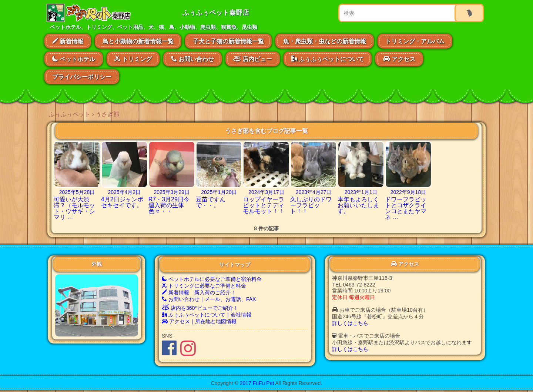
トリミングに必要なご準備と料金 (204, 286)
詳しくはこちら (350, 323)
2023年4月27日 (314, 192)
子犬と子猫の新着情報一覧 (228, 41)
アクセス (399, 59)
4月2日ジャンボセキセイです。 (122, 202)
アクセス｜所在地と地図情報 (199, 321)
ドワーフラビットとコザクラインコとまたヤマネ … (406, 208)
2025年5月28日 (77, 192)
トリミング (133, 59)
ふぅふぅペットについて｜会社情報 (207, 315)
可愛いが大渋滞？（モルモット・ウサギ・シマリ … (74, 208)
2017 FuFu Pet (257, 383)
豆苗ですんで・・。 (211, 202)
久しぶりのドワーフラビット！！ (311, 205)
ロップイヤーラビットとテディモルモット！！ (264, 205)
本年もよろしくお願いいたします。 (358, 205)
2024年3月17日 (266, 192)
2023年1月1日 (361, 192)
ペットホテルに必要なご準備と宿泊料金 (212, 279)
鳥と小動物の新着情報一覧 (138, 41)
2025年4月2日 (124, 192)
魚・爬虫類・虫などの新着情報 (325, 41)
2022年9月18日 (408, 192)
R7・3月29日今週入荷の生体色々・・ (169, 205)
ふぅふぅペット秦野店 (216, 13)
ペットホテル (74, 59)
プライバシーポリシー (82, 77)
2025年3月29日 (172, 192)
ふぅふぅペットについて (328, 59)
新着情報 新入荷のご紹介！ (199, 292)
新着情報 (68, 41)
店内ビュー (252, 58)
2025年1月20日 (219, 192)
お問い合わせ (192, 59)
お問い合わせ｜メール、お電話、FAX (209, 299)
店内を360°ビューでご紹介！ (200, 308)
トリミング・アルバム (415, 41)
